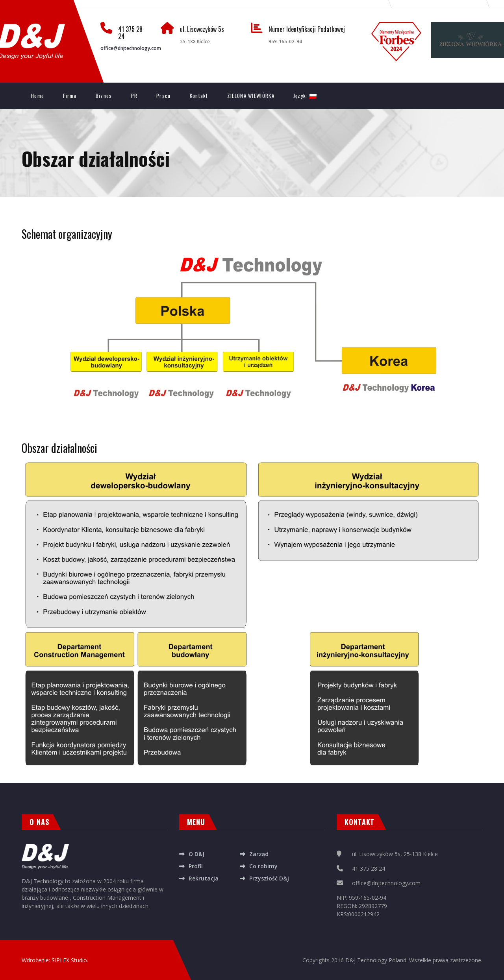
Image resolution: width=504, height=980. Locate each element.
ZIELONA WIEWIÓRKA (251, 96)
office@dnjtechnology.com (131, 48)
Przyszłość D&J (269, 878)
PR (134, 96)
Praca (164, 96)
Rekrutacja (204, 878)
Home (38, 96)
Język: (305, 96)
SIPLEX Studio (69, 960)
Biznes (104, 96)
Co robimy (263, 866)
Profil (196, 866)
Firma (70, 96)
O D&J (196, 854)
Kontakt (199, 96)
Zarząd (259, 854)
